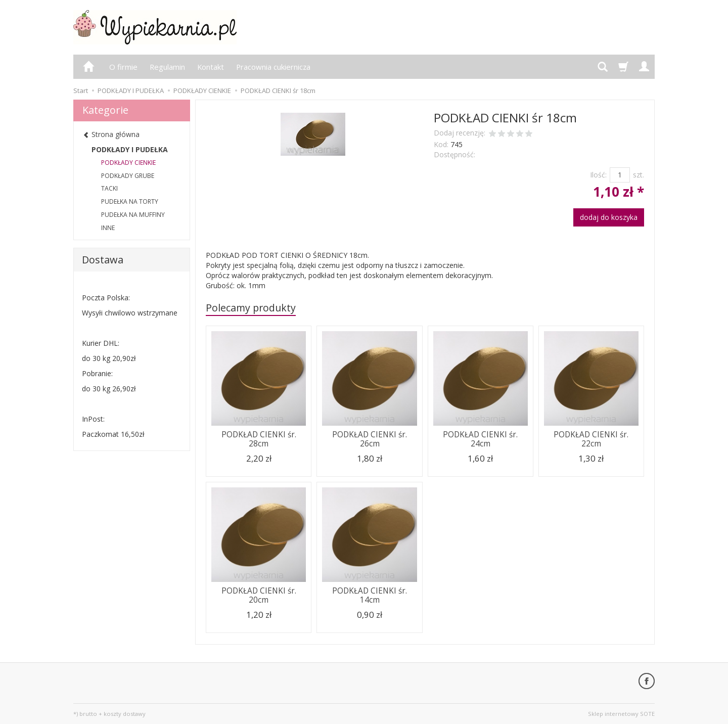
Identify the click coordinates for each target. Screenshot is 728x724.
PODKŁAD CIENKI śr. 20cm (259, 595)
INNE (108, 228)
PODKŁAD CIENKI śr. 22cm (591, 439)
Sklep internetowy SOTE (621, 714)
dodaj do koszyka (609, 217)
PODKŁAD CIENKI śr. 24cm (480, 439)
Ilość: (598, 175)
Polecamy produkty (251, 308)
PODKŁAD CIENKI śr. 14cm (370, 595)
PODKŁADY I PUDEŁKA (130, 149)
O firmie (123, 67)
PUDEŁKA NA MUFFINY (133, 215)
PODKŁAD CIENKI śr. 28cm (259, 439)
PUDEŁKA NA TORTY (130, 201)
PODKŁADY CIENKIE (128, 163)
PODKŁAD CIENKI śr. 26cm (370, 439)
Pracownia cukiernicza (273, 67)
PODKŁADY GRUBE (128, 176)
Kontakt (211, 67)
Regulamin (167, 67)
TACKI (109, 188)
